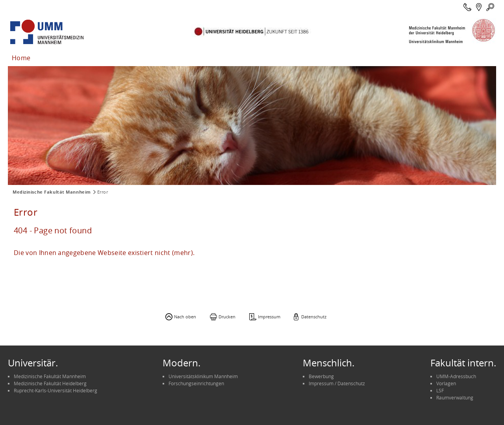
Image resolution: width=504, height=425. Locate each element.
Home (21, 58)
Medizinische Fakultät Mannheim (52, 192)
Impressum (269, 317)
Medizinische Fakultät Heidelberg (50, 383)
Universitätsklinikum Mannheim (203, 376)
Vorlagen (446, 383)
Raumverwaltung (455, 397)
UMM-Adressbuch (456, 376)
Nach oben (185, 317)
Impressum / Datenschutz (337, 383)
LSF (440, 390)
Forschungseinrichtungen (196, 383)
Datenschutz (314, 317)
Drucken (227, 317)
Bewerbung (321, 376)
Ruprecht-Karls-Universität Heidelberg (56, 390)
